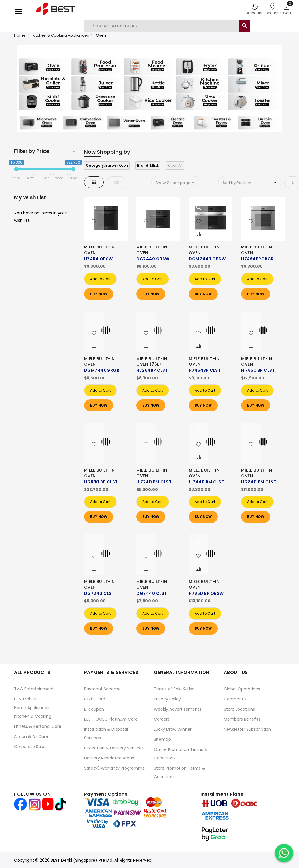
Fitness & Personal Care (38, 726)
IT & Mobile (25, 699)
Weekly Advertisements (178, 709)
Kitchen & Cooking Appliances (61, 35)
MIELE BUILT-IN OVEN (100, 250)
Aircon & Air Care (31, 736)
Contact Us (235, 699)
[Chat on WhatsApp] (284, 853)
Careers (162, 719)
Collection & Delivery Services (114, 748)
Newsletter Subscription (247, 729)
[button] (94, 222)
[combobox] (166, 26)
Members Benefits (242, 719)
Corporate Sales (30, 747)
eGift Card (95, 699)
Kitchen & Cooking (33, 716)
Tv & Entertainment (34, 689)
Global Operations (242, 689)
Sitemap (162, 739)
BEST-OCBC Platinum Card (111, 719)
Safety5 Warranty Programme (115, 768)
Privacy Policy (167, 699)
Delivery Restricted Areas (109, 758)
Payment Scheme (102, 689)
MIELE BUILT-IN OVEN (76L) (152, 362)
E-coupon (94, 709)
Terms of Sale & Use (174, 689)
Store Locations (239, 709)
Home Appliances (32, 708)
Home (20, 35)
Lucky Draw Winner (173, 729)
